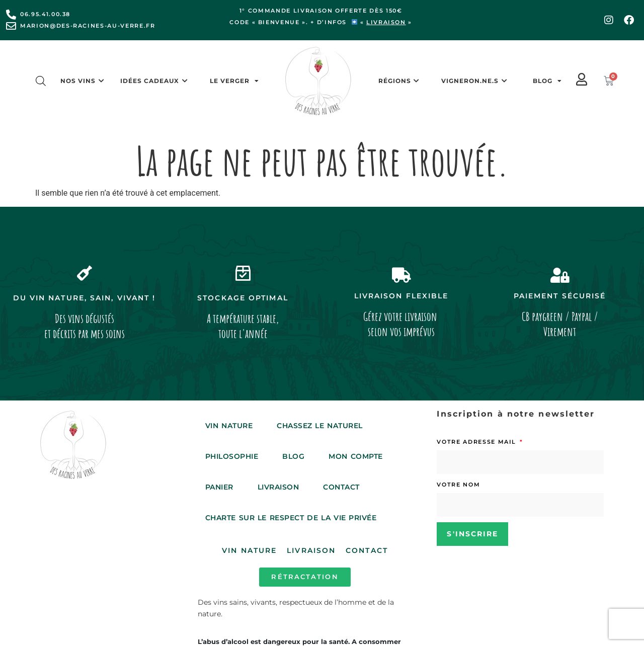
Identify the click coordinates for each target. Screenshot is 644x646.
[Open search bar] (41, 81)
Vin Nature (229, 426)
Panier (219, 487)
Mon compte (355, 456)
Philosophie (232, 456)
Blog (547, 81)
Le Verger (234, 81)
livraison (386, 22)
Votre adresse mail (477, 442)
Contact (341, 487)
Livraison (278, 487)
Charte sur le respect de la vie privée (291, 518)
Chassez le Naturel (320, 426)
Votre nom (458, 484)
